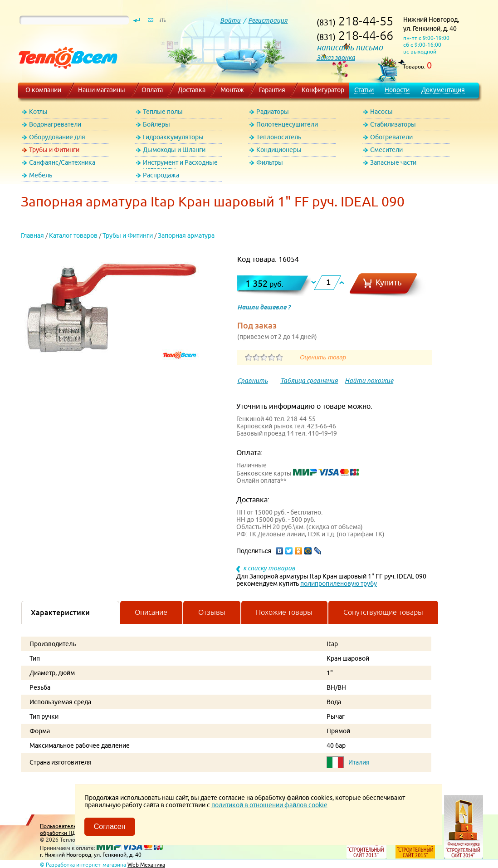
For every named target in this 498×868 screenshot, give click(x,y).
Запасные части (393, 162)
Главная (32, 235)
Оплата (152, 90)
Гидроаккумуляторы (173, 137)
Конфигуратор (323, 90)
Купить (389, 282)
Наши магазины (102, 90)
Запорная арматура (186, 235)
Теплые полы (163, 112)
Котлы (38, 112)
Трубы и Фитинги (54, 150)
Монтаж (232, 90)
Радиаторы (273, 112)
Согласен (110, 826)
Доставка (192, 90)
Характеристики (60, 613)
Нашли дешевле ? (264, 307)
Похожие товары (284, 612)
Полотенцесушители (287, 124)
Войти (230, 20)
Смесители (386, 150)
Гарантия (272, 90)
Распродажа (161, 175)
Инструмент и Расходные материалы (180, 164)
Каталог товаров (73, 235)
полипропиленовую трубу (339, 584)
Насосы (381, 112)
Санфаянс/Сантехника (62, 162)
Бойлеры (156, 124)
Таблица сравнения (309, 381)
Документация (443, 90)
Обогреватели (391, 137)
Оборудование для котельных (57, 139)
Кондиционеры (279, 150)
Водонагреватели (55, 124)
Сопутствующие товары (383, 612)
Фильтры (270, 162)
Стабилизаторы (393, 124)
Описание (151, 612)
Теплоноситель (279, 137)
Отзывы (212, 612)
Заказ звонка (336, 58)
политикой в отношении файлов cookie (269, 805)
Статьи (364, 90)
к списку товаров (269, 568)
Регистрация (268, 20)
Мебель (41, 175)
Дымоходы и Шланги (174, 150)
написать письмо (350, 47)
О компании (43, 90)
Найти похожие (369, 381)
